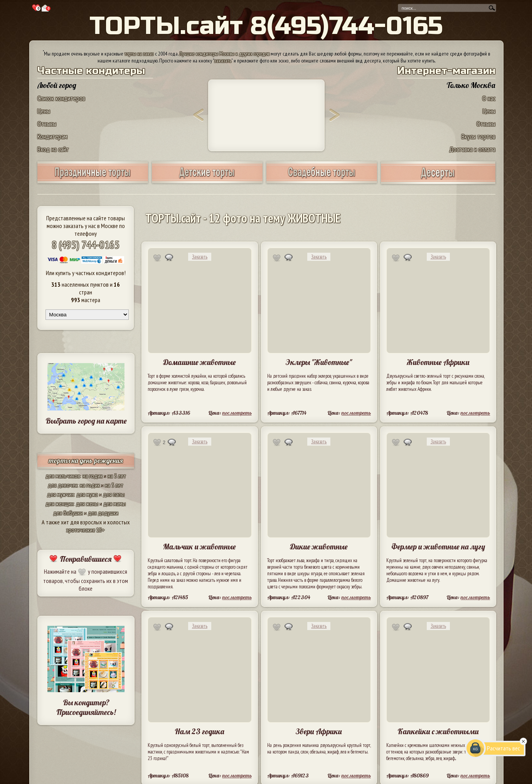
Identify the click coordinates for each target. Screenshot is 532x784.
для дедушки (103, 513)
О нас (489, 98)
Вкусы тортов (478, 136)
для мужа (87, 494)
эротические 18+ (86, 530)
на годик (93, 476)
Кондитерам (52, 136)
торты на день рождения (86, 460)
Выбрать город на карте (86, 421)
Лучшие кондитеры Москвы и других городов (224, 54)
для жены (87, 504)
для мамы (114, 504)
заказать (223, 61)
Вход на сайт (53, 149)
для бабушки (68, 513)
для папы (114, 494)
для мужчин (61, 494)
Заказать (200, 257)
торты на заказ (139, 54)
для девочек (63, 485)
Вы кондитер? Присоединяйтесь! (86, 707)
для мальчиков (63, 476)
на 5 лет (117, 476)
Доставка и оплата (472, 149)
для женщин (60, 504)
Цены (44, 111)
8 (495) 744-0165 (86, 244)
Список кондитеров (61, 98)
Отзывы (47, 124)
